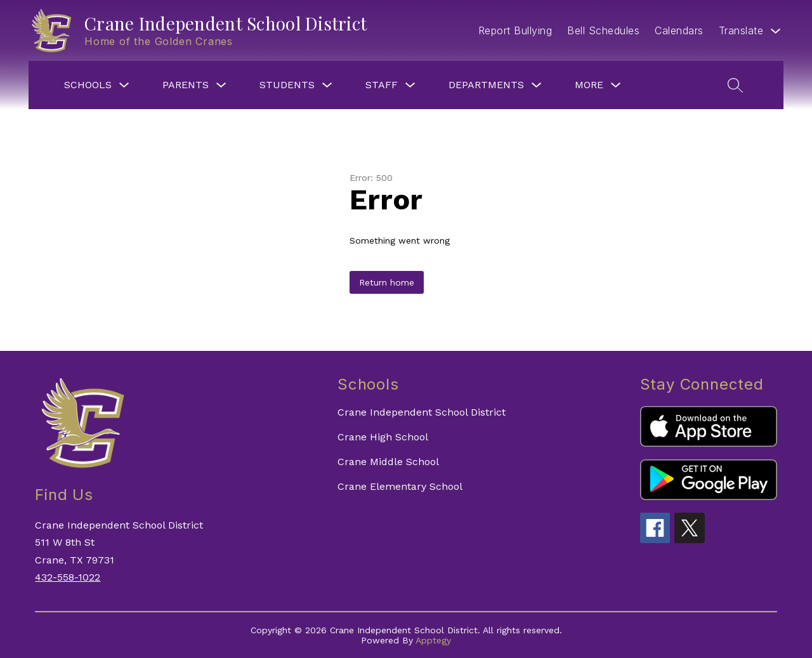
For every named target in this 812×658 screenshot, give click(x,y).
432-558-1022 (68, 577)
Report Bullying (515, 30)
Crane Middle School (388, 462)
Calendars (679, 30)
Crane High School (383, 437)
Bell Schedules (603, 30)
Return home (387, 282)
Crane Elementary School (400, 486)
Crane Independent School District (422, 412)
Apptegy (433, 640)
